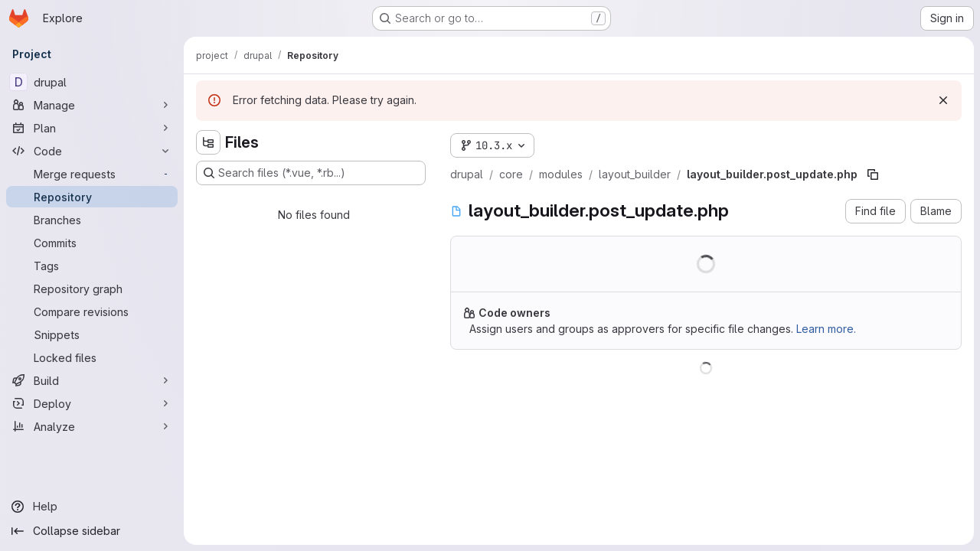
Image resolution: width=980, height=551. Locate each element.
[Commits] (92, 243)
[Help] (92, 507)
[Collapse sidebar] (92, 531)
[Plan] (92, 128)
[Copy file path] (873, 174)
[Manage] (92, 105)
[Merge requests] (92, 174)
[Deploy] (92, 403)
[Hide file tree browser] (208, 142)
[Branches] (92, 220)
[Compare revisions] (92, 311)
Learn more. (826, 329)
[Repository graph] (92, 289)
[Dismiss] (943, 100)
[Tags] (92, 266)
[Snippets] (92, 334)
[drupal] (92, 82)
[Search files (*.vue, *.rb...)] (311, 173)
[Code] (92, 151)
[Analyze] (92, 426)
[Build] (92, 380)
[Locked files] (92, 357)
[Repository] (92, 197)
